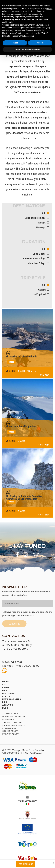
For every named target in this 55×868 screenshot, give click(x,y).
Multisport (9, 693)
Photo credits (11, 728)
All (44, 213)
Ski (4, 685)
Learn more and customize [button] (27, 50)
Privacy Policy (10, 734)
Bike (5, 690)
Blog (5, 708)
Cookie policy (10, 731)
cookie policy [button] (8, 22)
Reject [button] (15, 43)
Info (5, 702)
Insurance (8, 719)
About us (8, 705)
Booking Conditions (14, 716)
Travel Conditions (13, 722)
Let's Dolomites (11, 699)
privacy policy (28, 612)
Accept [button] (40, 43)
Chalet (6, 696)
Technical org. (11, 714)
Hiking (6, 682)
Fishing (6, 687)
